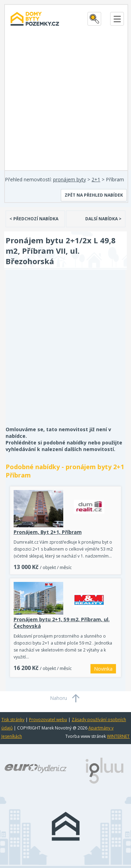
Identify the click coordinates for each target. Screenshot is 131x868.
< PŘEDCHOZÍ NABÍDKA (34, 219)
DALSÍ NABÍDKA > (103, 219)
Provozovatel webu (48, 720)
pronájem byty (70, 179)
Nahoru (59, 698)
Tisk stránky (13, 720)
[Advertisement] (65, 101)
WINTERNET (118, 736)
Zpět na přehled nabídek (94, 195)
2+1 (96, 179)
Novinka (103, 669)
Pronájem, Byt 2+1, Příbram (48, 532)
